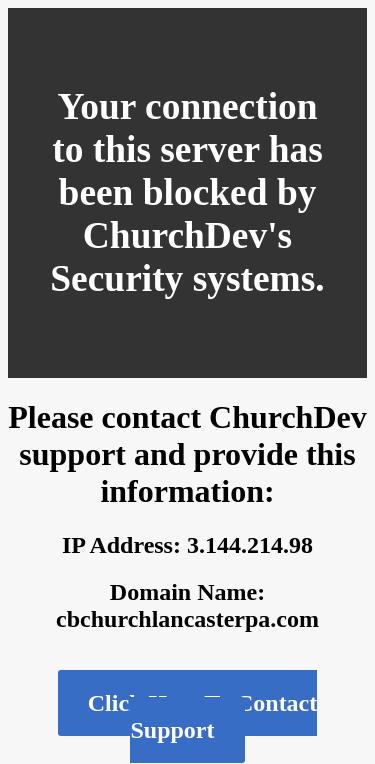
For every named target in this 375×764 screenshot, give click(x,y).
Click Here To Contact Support (203, 716)
